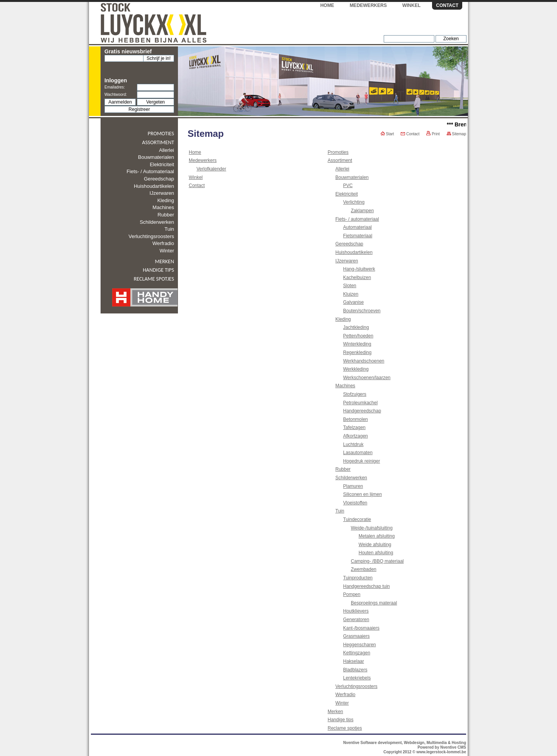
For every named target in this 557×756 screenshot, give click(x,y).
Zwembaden (364, 569)
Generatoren (356, 620)
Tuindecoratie (357, 519)
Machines (163, 207)
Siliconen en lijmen (362, 494)
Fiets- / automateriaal (150, 171)
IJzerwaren (162, 193)
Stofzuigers (355, 394)
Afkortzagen (355, 436)
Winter (167, 251)
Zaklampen (362, 211)
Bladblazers (355, 670)
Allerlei (167, 150)
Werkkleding (356, 369)
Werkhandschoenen (364, 361)
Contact (447, 5)
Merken (164, 261)
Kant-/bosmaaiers (361, 628)
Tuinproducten (358, 578)
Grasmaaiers (356, 636)
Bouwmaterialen (156, 157)
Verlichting (354, 202)
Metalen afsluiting (377, 536)
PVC (348, 186)
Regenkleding (357, 352)
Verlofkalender (211, 169)
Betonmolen (355, 419)
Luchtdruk (353, 444)
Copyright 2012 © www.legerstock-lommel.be (425, 752)
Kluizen (351, 294)
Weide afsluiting (375, 545)
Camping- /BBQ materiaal (377, 561)
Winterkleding (357, 344)
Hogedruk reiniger (361, 461)
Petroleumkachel (360, 403)
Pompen (352, 594)
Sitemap (456, 134)
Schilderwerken (157, 222)
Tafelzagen (354, 427)
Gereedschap (159, 179)
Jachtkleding (356, 327)
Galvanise (353, 302)
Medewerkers (368, 5)
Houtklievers (356, 611)
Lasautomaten (358, 453)
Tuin (169, 229)
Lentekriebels (357, 678)
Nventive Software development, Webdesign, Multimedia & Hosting (405, 743)
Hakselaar (354, 661)
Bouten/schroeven (362, 311)
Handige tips (158, 270)
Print (433, 134)
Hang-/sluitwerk (359, 269)
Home (327, 5)
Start (387, 134)
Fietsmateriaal (358, 236)
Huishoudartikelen (154, 186)
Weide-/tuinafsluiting (372, 528)
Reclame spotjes (154, 279)
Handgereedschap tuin (366, 586)
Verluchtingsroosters (151, 236)
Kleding (166, 200)
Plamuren (353, 486)
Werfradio (163, 243)
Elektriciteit (162, 164)
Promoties (161, 134)
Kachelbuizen (357, 278)
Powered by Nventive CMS (442, 747)
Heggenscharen (360, 645)
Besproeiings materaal (374, 603)
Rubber (166, 215)
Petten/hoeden (358, 336)
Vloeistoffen (355, 503)
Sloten (350, 286)
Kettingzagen (357, 653)
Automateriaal (357, 227)
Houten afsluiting (376, 553)
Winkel (411, 5)
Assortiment (158, 142)
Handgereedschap (362, 411)
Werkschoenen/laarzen (367, 378)
